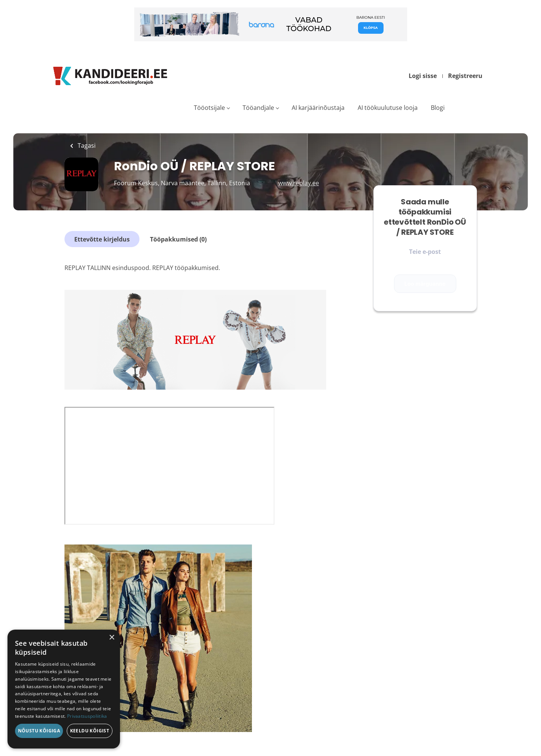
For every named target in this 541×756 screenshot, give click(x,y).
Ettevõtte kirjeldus (102, 239)
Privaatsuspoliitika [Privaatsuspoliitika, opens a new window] (87, 716)
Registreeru (465, 76)
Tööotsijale (209, 108)
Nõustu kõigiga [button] (39, 731)
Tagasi (86, 145)
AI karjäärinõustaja (318, 108)
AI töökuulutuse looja (388, 108)
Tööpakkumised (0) (178, 239)
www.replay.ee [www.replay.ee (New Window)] (299, 183)
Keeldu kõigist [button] (90, 731)
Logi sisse (423, 76)
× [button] (112, 638)
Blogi (438, 108)
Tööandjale (258, 108)
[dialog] (64, 689)
